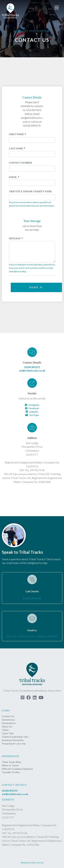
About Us (7, 726)
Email (13, 177)
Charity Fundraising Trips (15, 737)
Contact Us (8, 716)
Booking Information (13, 740)
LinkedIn (32, 412)
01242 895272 (32, 367)
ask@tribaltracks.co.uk (32, 371)
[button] (57, 8)
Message (15, 238)
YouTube (32, 415)
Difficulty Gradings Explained (17, 769)
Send (36, 287)
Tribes (5, 730)
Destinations (9, 723)
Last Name (16, 149)
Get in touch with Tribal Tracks (32, 636)
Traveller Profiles (11, 772)
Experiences (8, 720)
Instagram (32, 405)
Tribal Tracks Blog (11, 762)
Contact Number (20, 163)
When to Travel (10, 765)
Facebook (32, 408)
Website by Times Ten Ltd (32, 863)
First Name (16, 134)
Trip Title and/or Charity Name (31, 192)
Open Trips (8, 733)
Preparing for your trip (14, 744)
